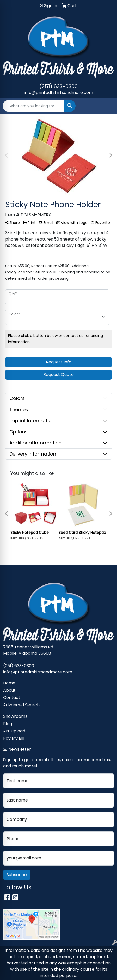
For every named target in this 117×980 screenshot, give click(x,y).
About (9, 690)
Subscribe (17, 875)
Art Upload (14, 731)
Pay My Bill (14, 738)
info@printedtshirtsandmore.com (58, 92)
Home (9, 683)
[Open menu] (107, 106)
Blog (8, 724)
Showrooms (15, 716)
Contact (12, 698)
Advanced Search (21, 705)
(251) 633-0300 (58, 86)
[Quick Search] (34, 106)
